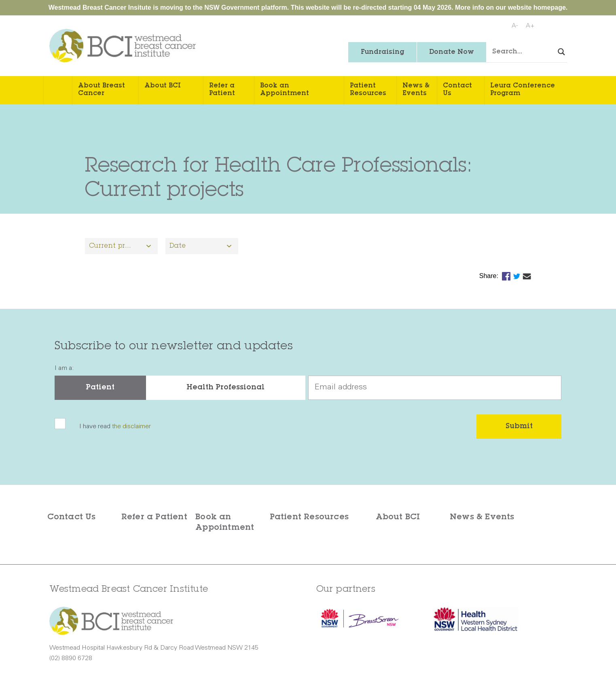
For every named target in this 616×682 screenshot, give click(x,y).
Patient (100, 388)
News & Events (416, 90)
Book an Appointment (285, 90)
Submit (519, 427)
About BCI (163, 86)
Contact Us (457, 90)
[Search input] (533, 52)
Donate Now (452, 52)
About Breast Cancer (102, 90)
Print (560, 26)
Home (58, 90)
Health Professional (225, 388)
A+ (530, 26)
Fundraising (382, 52)
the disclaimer (131, 427)
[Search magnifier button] (561, 52)
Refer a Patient (222, 90)
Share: (490, 276)
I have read (115, 427)
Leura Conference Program (523, 90)
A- (515, 26)
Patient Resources (368, 90)
